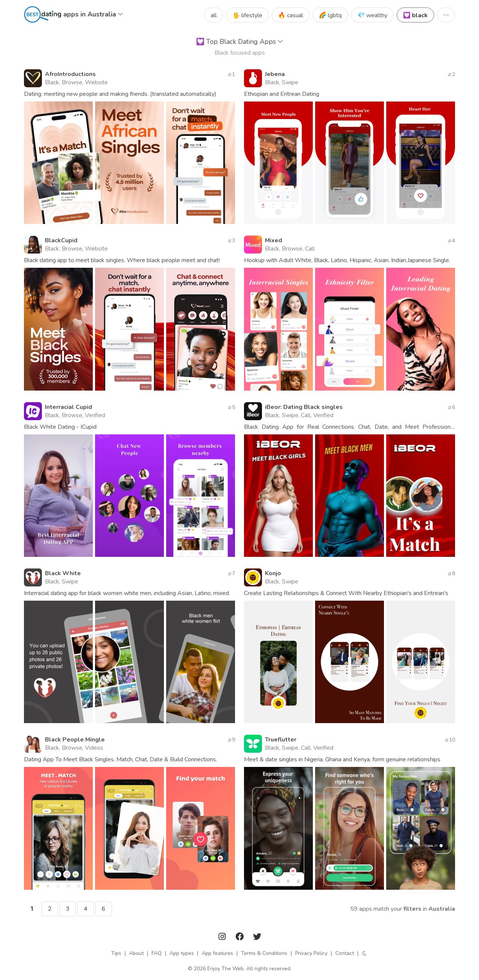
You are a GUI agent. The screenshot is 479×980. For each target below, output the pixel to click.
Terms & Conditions (264, 953)
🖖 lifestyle (247, 15)
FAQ (157, 953)
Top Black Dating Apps (239, 42)
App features (217, 953)
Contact (345, 953)
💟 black (415, 15)
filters (412, 909)
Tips (116, 953)
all (214, 15)
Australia (442, 909)
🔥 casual (291, 15)
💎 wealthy (372, 15)
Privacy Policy (311, 953)
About (136, 953)
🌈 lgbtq (330, 15)
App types (182, 953)
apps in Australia (93, 14)
